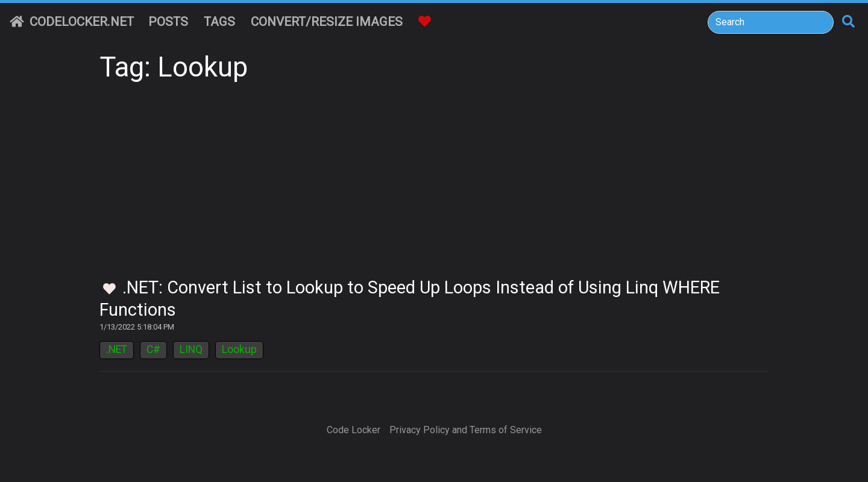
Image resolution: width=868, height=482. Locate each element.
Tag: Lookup (174, 67)
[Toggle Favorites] (109, 290)
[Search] (771, 22)
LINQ (191, 349)
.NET (117, 349)
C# (153, 349)
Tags (219, 22)
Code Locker (354, 430)
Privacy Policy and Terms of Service (466, 430)
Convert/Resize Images (327, 22)
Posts (168, 22)
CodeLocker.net (72, 22)
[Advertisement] (434, 187)
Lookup (239, 349)
